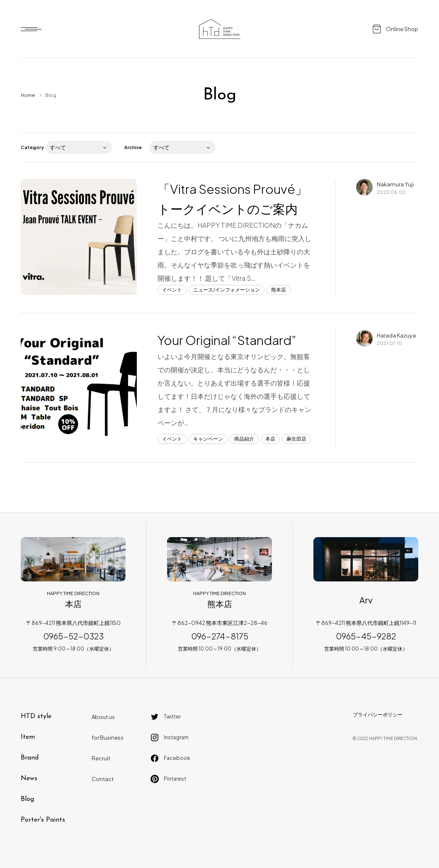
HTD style (36, 716)
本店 (270, 439)
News (29, 779)
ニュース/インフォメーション (227, 290)
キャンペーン (208, 439)
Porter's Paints (43, 820)
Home (28, 95)
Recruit (101, 758)
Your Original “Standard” (227, 340)
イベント (172, 290)
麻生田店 (296, 439)
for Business (108, 738)
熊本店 (279, 290)
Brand (30, 758)
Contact (103, 779)
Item (28, 737)
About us (103, 717)
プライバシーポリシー (378, 715)
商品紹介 (244, 439)
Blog (27, 799)
